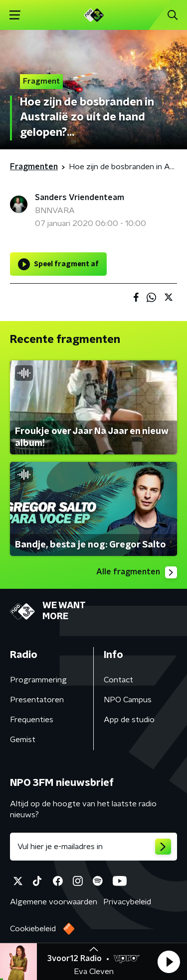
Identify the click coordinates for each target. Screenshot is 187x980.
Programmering (38, 680)
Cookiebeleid (33, 929)
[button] (169, 962)
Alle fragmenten (137, 572)
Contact (118, 680)
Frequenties (32, 720)
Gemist (23, 740)
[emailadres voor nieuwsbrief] (93, 847)
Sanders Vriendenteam (80, 198)
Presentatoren (37, 700)
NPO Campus (128, 700)
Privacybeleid (127, 902)
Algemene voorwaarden (54, 902)
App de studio (129, 720)
